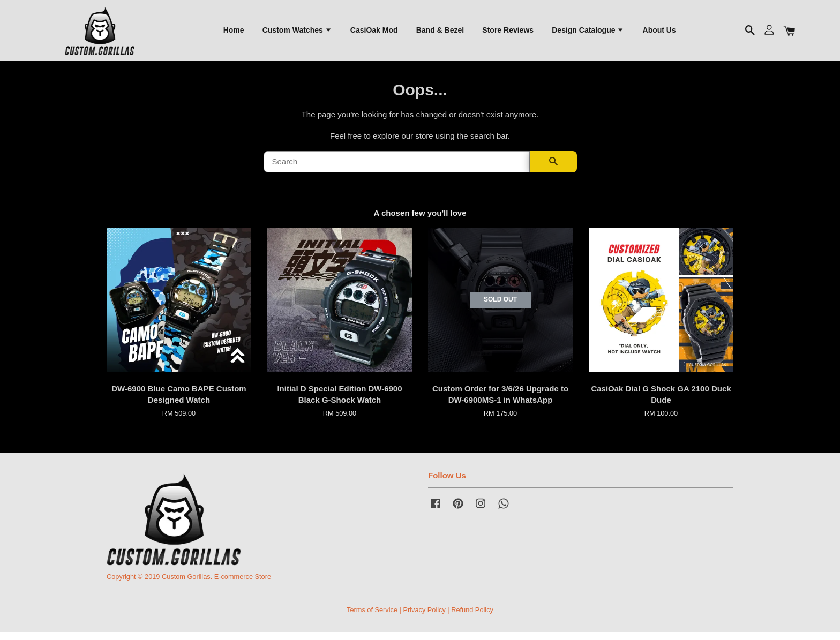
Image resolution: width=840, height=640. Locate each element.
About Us (659, 33)
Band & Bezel (440, 33)
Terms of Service (372, 618)
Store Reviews (508, 33)
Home (234, 33)
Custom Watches (297, 33)
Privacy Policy (424, 618)
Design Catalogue (588, 33)
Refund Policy (472, 618)
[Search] (397, 170)
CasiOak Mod (374, 33)
